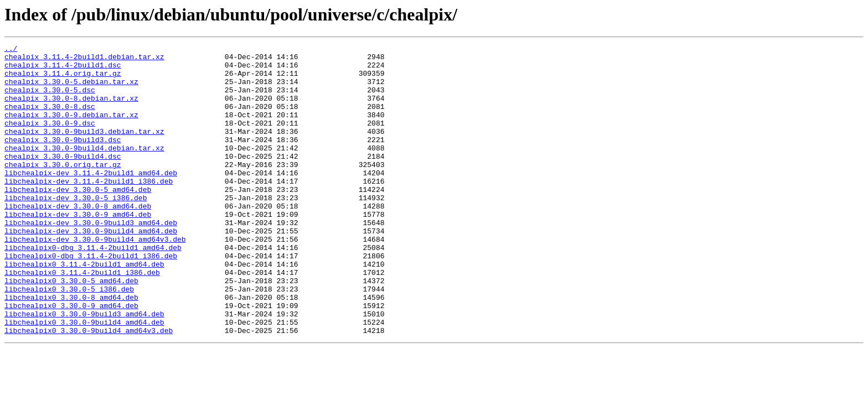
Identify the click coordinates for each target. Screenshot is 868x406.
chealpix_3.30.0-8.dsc (50, 119)
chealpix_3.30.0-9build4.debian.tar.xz (84, 169)
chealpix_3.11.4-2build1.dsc (63, 70)
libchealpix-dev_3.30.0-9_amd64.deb (78, 249)
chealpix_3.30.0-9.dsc (50, 139)
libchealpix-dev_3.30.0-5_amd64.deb (78, 219)
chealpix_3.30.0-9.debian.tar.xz (71, 129)
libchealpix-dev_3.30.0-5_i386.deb (76, 229)
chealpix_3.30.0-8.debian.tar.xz (71, 110)
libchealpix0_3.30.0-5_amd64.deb (71, 329)
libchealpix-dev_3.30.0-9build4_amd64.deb (91, 269)
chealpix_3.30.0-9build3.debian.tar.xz (84, 149)
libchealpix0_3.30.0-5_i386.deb (69, 339)
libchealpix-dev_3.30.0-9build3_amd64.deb (91, 259)
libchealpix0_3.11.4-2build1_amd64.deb (84, 309)
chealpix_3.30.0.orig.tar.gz (63, 189)
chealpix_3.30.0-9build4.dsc (63, 179)
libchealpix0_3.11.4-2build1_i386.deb (82, 319)
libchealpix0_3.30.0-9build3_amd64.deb (84, 368)
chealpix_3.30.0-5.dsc (50, 100)
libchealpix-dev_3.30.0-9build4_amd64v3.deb (95, 279)
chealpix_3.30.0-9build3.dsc (63, 159)
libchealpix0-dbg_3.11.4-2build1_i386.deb (91, 299)
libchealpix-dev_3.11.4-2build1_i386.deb (89, 209)
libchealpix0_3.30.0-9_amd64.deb (71, 358)
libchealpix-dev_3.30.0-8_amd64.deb (78, 239)
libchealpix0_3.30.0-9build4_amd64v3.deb (89, 388)
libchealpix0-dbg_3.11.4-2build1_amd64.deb (93, 289)
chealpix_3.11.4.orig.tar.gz (63, 80)
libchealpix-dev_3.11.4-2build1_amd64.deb (91, 199)
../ (11, 50)
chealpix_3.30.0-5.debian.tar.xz (71, 90)
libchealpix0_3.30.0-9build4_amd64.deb (84, 378)
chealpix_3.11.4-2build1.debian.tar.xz (84, 60)
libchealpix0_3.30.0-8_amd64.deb (71, 348)
